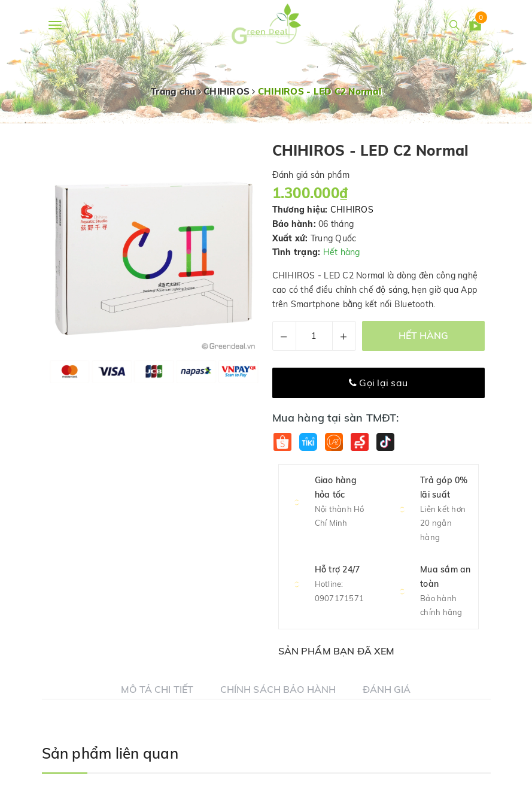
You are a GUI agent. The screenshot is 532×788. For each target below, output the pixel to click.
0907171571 (340, 598)
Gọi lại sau (378, 383)
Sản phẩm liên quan (110, 753)
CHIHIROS (352, 210)
